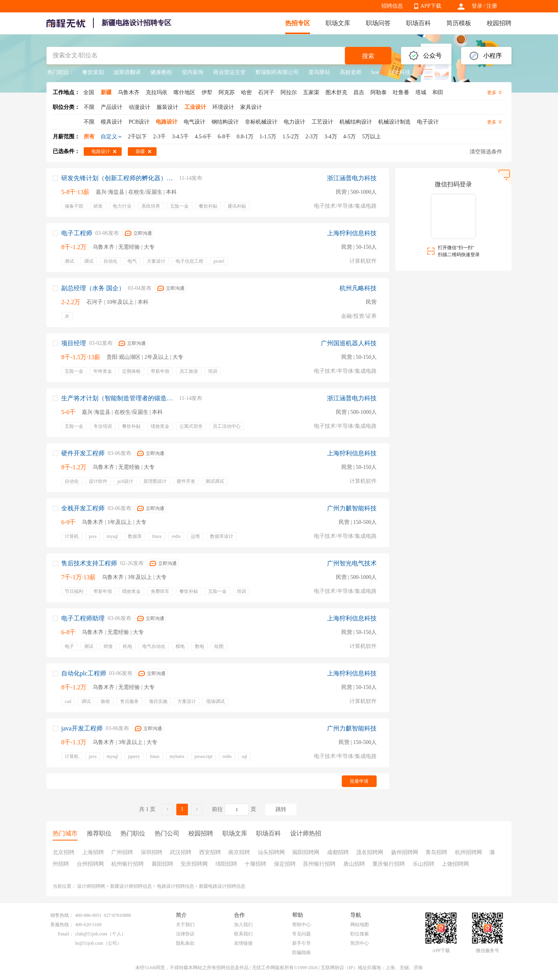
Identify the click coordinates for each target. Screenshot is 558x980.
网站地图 (360, 925)
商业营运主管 (229, 72)
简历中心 (360, 943)
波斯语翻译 (127, 72)
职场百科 (418, 23)
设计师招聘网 (91, 886)
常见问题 (301, 934)
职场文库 (338, 23)
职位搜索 (360, 934)
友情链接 (243, 943)
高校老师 (351, 72)
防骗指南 (301, 952)
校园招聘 (499, 23)
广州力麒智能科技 (352, 508)
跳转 (281, 809)
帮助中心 (301, 925)
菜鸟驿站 (319, 72)
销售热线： (62, 915)
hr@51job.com (89, 943)
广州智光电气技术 (352, 563)
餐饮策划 (93, 72)
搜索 (368, 56)
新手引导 (301, 943)
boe (375, 72)
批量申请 (359, 781)
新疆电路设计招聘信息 (222, 886)
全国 (89, 92)
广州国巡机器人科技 (349, 343)
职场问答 (378, 23)
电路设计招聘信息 (176, 886)
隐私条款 (185, 943)
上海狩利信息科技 (352, 233)
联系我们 (243, 934)
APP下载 (431, 6)
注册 (492, 6)
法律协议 (185, 934)
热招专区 (298, 23)
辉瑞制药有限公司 (277, 72)
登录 (477, 6)
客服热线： (62, 925)
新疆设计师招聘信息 (131, 886)
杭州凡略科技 (358, 288)
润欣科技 (400, 72)
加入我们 (243, 925)
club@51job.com (91, 934)
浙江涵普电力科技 (352, 178)
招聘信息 (392, 6)
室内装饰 (193, 72)
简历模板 (459, 23)
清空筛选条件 (486, 152)
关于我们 (185, 925)
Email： (66, 934)
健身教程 (161, 72)
